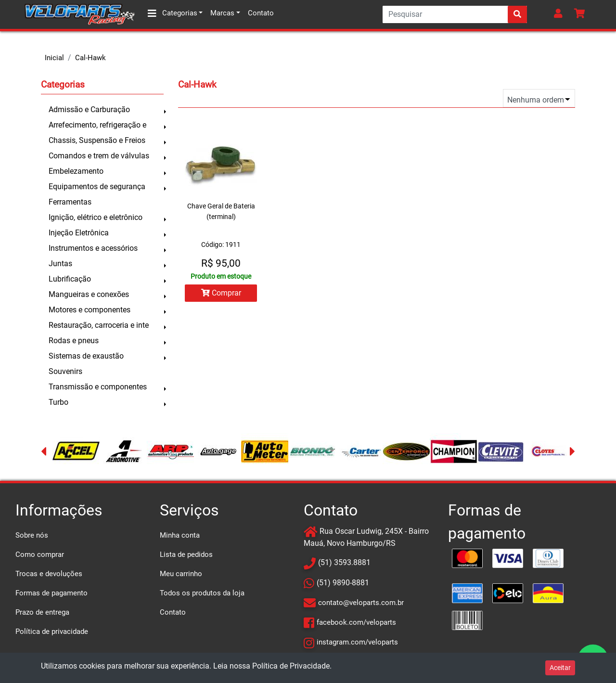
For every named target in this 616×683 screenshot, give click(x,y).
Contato (261, 13)
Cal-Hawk (90, 58)
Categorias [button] (173, 13)
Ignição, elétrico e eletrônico (96, 217)
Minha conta (180, 535)
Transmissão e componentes (98, 387)
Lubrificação (70, 279)
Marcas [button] (222, 13)
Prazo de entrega (42, 612)
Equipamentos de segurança (97, 187)
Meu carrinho (181, 574)
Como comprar (40, 554)
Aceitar (560, 668)
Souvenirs (65, 371)
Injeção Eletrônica (79, 233)
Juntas (60, 264)
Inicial (54, 58)
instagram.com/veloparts (357, 642)
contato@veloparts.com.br (361, 603)
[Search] (455, 14)
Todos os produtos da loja (202, 593)
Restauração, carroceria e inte (99, 325)
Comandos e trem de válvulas (99, 156)
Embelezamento (76, 171)
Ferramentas (70, 202)
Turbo (58, 402)
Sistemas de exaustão (86, 356)
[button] (560, 14)
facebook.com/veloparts (356, 622)
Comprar (221, 293)
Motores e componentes (90, 310)
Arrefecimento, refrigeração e (97, 125)
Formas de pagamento (51, 593)
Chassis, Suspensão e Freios (97, 140)
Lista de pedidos (186, 554)
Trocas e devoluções (49, 574)
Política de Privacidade (291, 666)
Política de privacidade (52, 631)
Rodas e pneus (74, 341)
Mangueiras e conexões (89, 294)
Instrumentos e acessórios (93, 248)
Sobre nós (32, 535)
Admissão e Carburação (89, 110)
